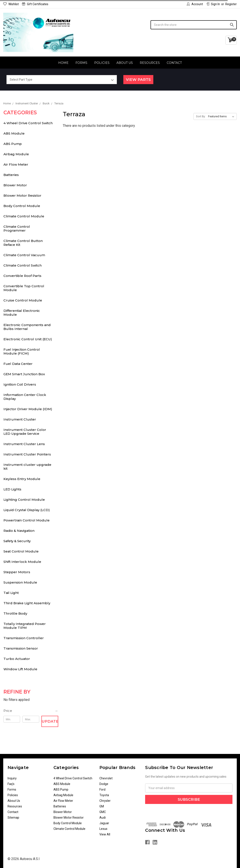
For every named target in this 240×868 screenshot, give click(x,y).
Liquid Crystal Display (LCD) (27, 510)
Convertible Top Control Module (24, 288)
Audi (103, 818)
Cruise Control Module (23, 300)
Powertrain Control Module (27, 520)
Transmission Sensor (21, 648)
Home (63, 63)
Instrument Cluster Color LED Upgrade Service (25, 432)
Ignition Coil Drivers (20, 384)
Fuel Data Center (18, 364)
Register (231, 4)
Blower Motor (15, 185)
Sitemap (13, 818)
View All (105, 834)
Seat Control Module (21, 551)
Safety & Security (17, 541)
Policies (102, 63)
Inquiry (12, 778)
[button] (31, 711)
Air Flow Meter (16, 164)
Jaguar (104, 823)
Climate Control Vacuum (24, 255)
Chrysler (105, 801)
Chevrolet (106, 778)
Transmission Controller (24, 638)
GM (102, 806)
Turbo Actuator (17, 659)
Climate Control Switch (23, 265)
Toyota (104, 795)
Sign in (213, 4)
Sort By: (201, 116)
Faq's (11, 784)
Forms (81, 63)
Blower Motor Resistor (22, 195)
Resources (150, 63)
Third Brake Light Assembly (27, 603)
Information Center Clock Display (25, 397)
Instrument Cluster (20, 419)
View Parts (138, 80)
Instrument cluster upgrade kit (27, 467)
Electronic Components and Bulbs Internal (27, 327)
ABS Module (14, 133)
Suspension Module (20, 582)
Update (50, 721)
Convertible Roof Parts (22, 276)
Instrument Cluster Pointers (27, 454)
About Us (125, 63)
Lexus (103, 829)
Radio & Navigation (19, 531)
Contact (174, 63)
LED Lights (12, 489)
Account (195, 4)
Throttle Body (15, 613)
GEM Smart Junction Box (24, 374)
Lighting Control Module (24, 500)
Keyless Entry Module (22, 479)
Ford (102, 790)
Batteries (11, 175)
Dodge (104, 784)
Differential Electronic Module (22, 313)
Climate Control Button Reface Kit (23, 243)
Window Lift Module (20, 669)
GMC (103, 812)
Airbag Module (16, 154)
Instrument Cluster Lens (24, 444)
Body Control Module (22, 206)
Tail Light (11, 593)
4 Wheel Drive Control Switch (28, 123)
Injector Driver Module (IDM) (28, 409)
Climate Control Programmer (17, 228)
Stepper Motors (17, 572)
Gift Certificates (35, 4)
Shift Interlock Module (22, 562)
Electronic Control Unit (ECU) (28, 339)
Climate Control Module (24, 216)
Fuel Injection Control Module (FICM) (22, 351)
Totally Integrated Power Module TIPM (25, 626)
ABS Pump (13, 144)
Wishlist (11, 4)
